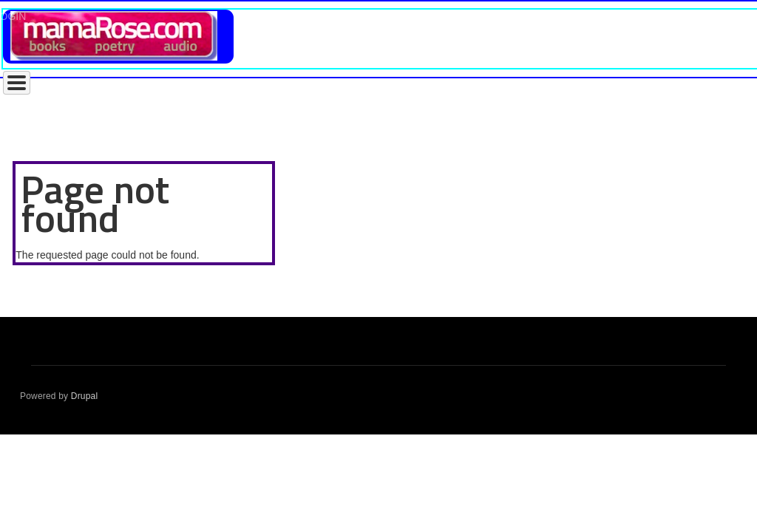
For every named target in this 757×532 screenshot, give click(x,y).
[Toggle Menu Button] (17, 83)
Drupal (85, 396)
